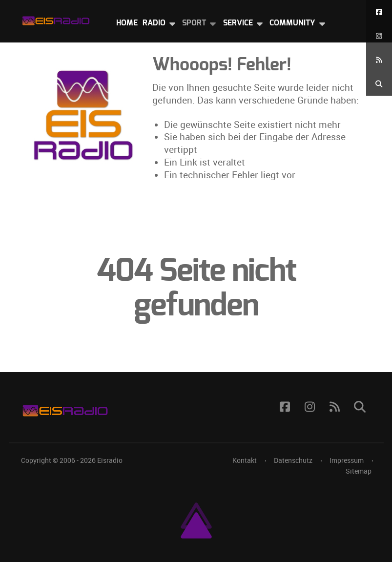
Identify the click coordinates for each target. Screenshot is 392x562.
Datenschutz (293, 460)
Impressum (347, 460)
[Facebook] (379, 12)
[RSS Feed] (379, 60)
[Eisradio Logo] (56, 19)
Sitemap (359, 471)
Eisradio (110, 460)
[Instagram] (379, 36)
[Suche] (379, 84)
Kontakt (245, 460)
